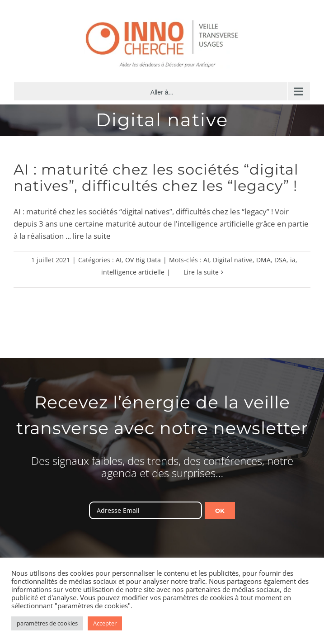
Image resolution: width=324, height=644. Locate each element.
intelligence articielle (133, 272)
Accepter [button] (105, 623)
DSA (280, 260)
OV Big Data (143, 260)
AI (119, 260)
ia (293, 260)
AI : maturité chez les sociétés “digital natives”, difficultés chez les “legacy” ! (156, 178)
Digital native (233, 260)
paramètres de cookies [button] (47, 623)
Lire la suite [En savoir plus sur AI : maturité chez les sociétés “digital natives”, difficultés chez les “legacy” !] (201, 272)
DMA (263, 260)
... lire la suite (88, 236)
